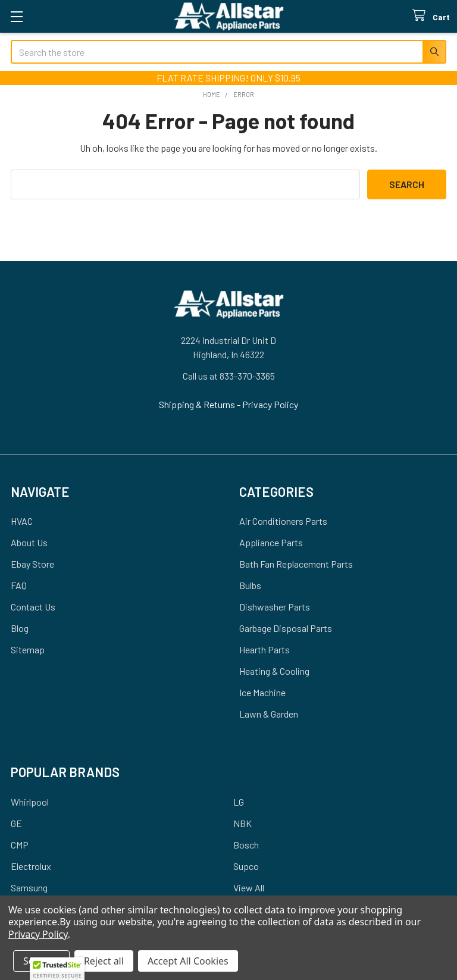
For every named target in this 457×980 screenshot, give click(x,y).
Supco (246, 866)
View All (249, 887)
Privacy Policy (270, 404)
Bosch (246, 845)
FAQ (19, 585)
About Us (29, 542)
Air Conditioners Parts (283, 521)
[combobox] (228, 52)
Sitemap (28, 649)
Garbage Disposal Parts (286, 628)
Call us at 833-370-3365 (229, 376)
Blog (20, 628)
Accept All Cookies (188, 961)
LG (239, 802)
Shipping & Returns (198, 404)
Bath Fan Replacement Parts (296, 564)
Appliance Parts (271, 542)
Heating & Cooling (274, 671)
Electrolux (31, 866)
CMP (20, 845)
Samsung (29, 887)
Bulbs (250, 585)
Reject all (104, 961)
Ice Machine (262, 692)
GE (16, 823)
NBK (242, 823)
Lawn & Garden (269, 714)
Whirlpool (30, 802)
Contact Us (33, 607)
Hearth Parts (265, 649)
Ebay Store (32, 564)
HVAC (22, 521)
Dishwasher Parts (275, 607)
